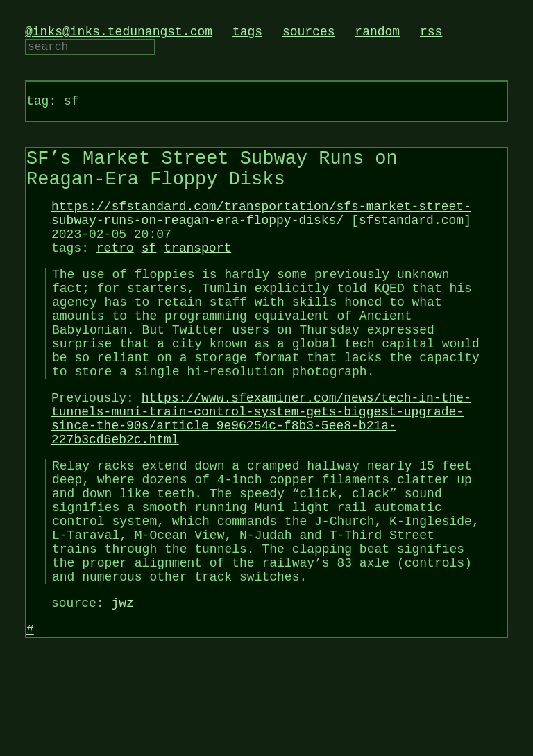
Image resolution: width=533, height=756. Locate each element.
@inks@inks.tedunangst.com (119, 33)
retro (115, 276)
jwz (122, 692)
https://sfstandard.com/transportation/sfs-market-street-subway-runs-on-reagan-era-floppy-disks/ (261, 234)
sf (149, 276)
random (377, 33)
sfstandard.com (411, 243)
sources (309, 33)
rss (431, 33)
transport (197, 276)
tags (247, 33)
